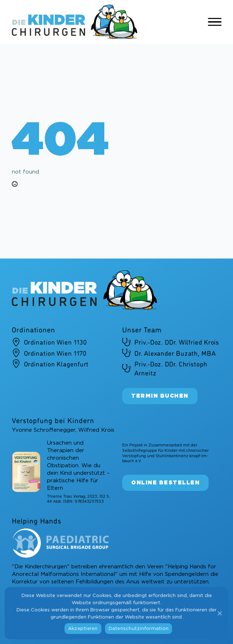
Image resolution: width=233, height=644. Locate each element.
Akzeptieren (83, 629)
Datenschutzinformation (139, 629)
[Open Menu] (215, 22)
